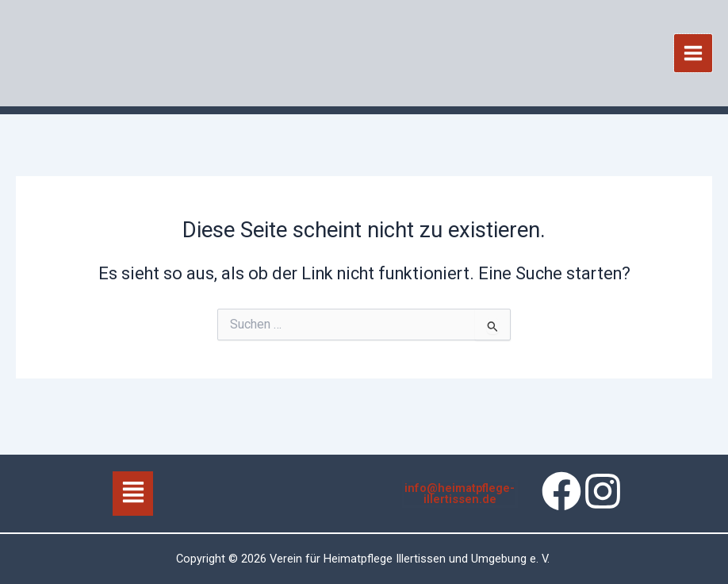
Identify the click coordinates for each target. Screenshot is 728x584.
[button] (133, 494)
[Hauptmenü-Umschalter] (693, 55)
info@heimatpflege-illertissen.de (460, 494)
